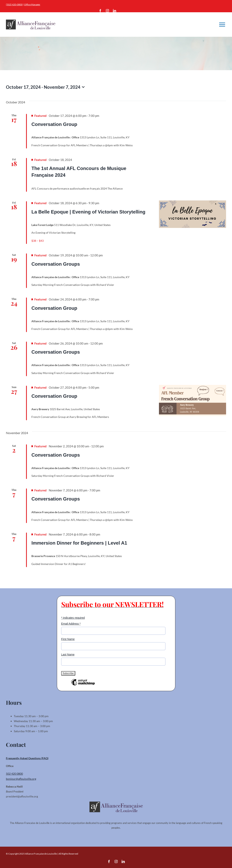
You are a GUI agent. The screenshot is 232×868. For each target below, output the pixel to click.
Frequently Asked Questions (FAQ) (27, 758)
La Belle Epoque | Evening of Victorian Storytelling (88, 212)
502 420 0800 (14, 774)
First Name (68, 639)
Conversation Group (54, 124)
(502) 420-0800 (14, 4)
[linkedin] (115, 11)
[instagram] (107, 11)
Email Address (71, 624)
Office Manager (32, 4)
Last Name (68, 655)
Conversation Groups (56, 264)
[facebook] (100, 11)
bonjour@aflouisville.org (21, 779)
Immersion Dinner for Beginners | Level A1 (79, 543)
